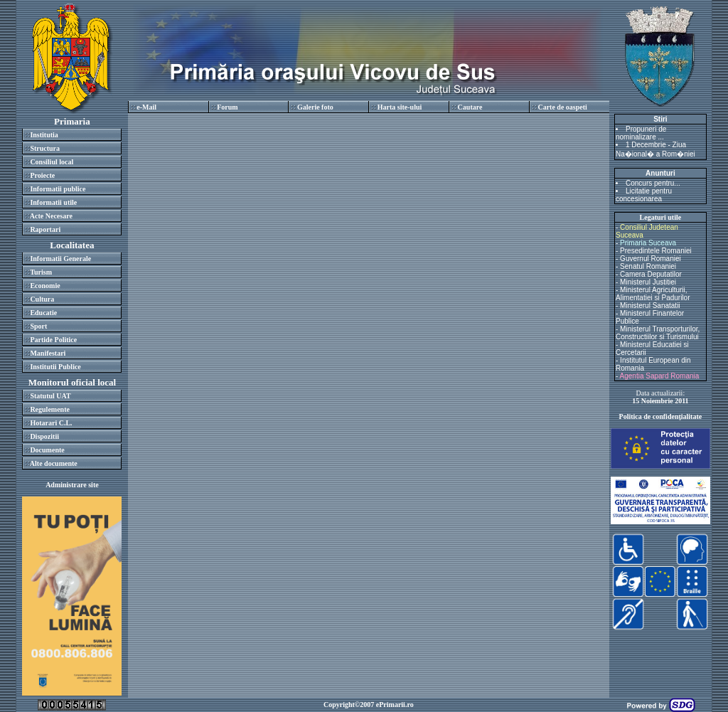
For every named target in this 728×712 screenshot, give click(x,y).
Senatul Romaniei (648, 266)
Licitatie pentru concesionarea (644, 195)
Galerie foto (315, 107)
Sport (38, 326)
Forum (227, 107)
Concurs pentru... (653, 183)
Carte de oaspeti (562, 107)
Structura (45, 148)
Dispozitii (44, 436)
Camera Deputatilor (651, 274)
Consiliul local (52, 162)
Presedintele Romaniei (656, 251)
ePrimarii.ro (395, 705)
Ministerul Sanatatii (650, 305)
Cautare (470, 107)
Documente (47, 450)
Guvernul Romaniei (651, 259)
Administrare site (72, 485)
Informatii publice (58, 189)
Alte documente (54, 463)
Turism (41, 272)
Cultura (42, 299)
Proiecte (42, 175)
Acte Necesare (51, 216)
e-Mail (146, 107)
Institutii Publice (55, 367)
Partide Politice (53, 340)
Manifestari (48, 353)
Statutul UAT (50, 396)
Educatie (43, 313)
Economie (45, 286)
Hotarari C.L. (51, 423)
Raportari (45, 229)
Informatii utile (53, 202)
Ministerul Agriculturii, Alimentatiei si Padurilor (653, 294)
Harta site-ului (400, 107)
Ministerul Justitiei (648, 282)
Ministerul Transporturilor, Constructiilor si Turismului (658, 333)
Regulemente (50, 409)
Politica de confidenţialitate (661, 416)
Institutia (44, 135)
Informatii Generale (60, 259)
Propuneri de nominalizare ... (641, 133)
